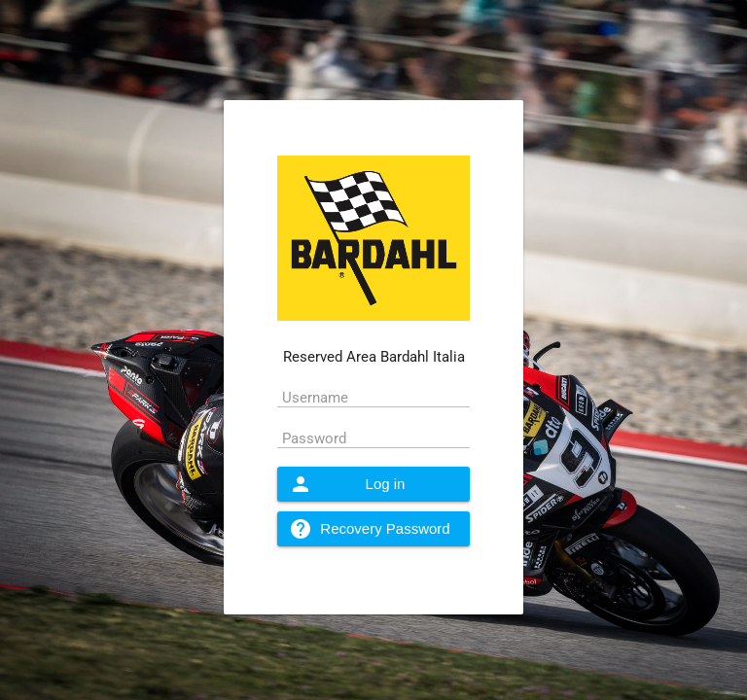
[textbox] (374, 397)
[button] (374, 484)
